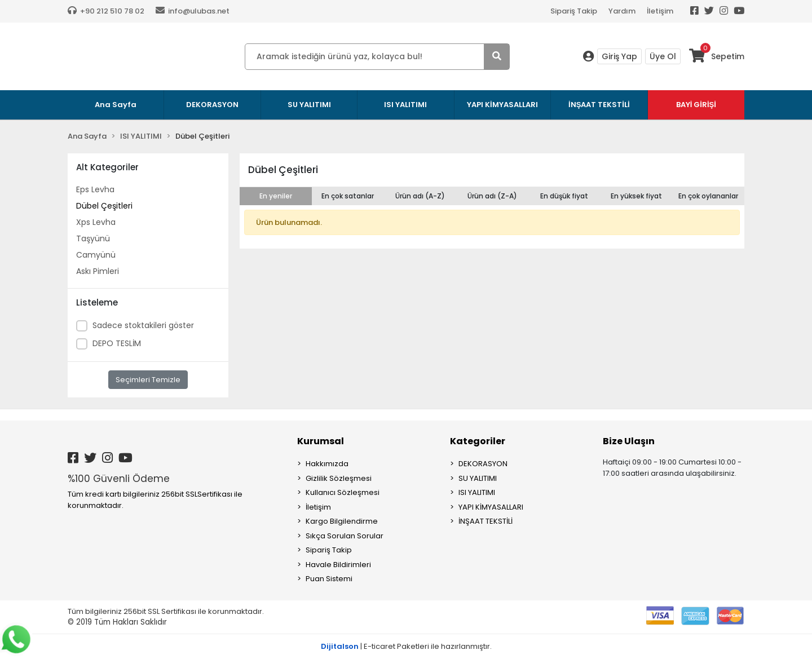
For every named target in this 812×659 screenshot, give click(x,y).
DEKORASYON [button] (212, 105)
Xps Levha (96, 222)
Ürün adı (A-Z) (420, 196)
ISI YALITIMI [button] (405, 105)
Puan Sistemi (329, 579)
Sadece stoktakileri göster (143, 325)
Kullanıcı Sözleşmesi (343, 492)
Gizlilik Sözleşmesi (339, 478)
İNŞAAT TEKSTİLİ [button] (599, 105)
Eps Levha (95, 189)
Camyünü (96, 255)
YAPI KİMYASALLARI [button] (502, 105)
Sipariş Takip (574, 11)
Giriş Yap (619, 56)
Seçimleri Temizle (148, 380)
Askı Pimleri (98, 271)
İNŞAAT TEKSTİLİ (486, 521)
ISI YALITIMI (477, 492)
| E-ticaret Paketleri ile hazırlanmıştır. (406, 646)
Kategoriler (478, 441)
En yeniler (276, 196)
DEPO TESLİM (117, 343)
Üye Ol (663, 56)
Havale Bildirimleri (338, 565)
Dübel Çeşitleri (104, 206)
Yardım (622, 11)
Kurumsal (321, 441)
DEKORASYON (483, 464)
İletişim (660, 11)
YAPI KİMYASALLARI (491, 507)
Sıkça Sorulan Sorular (345, 536)
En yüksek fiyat (636, 196)
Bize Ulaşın (629, 441)
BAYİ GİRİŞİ (696, 105)
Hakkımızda (327, 464)
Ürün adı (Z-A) (492, 196)
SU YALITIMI (478, 478)
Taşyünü (93, 238)
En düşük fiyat (564, 196)
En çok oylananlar (708, 196)
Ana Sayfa (116, 105)
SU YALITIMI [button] (309, 105)
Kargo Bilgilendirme (342, 521)
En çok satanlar (348, 196)
